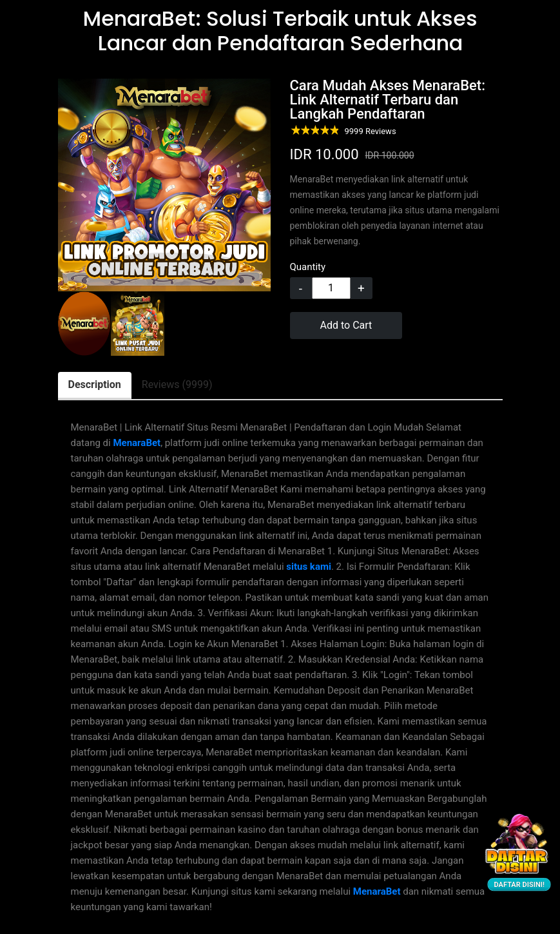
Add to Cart (346, 325)
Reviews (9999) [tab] (177, 384)
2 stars (304, 131)
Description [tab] (95, 384)
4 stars (324, 131)
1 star (295, 131)
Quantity (308, 267)
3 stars (314, 131)
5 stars (333, 131)
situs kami (309, 567)
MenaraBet (137, 443)
